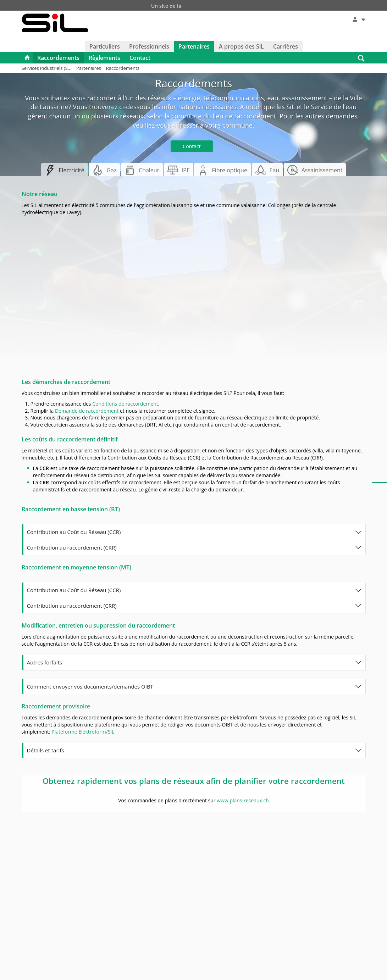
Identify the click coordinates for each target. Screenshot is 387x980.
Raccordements (58, 58)
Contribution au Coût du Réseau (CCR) (74, 532)
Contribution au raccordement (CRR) (72, 547)
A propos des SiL (241, 46)
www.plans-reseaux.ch (243, 800)
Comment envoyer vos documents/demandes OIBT (90, 686)
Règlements (104, 58)
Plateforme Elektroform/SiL (83, 732)
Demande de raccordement (87, 411)
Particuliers (105, 46)
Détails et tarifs (46, 750)
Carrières (286, 46)
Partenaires (194, 46)
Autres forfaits (45, 662)
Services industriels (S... (47, 68)
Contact (140, 58)
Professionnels (149, 46)
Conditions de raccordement (125, 404)
